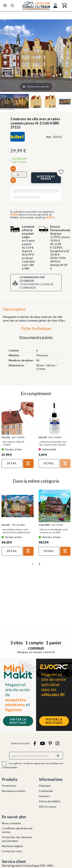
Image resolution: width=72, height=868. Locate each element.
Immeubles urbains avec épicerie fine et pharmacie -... (17, 532)
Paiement (45, 786)
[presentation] (33, 562)
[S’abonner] (58, 756)
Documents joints (36, 337)
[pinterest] (50, 743)
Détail (12, 463)
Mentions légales (13, 846)
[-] (13, 169)
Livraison (44, 796)
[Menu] (5, 6)
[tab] (36, 329)
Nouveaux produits (14, 791)
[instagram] (58, 743)
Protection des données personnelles (17, 839)
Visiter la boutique (18, 721)
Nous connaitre (12, 823)
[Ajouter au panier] (46, 178)
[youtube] (42, 743)
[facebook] (35, 743)
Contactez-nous (12, 851)
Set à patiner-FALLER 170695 (13, 443)
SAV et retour (48, 807)
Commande (46, 791)
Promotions (9, 786)
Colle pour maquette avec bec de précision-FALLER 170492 (53, 445)
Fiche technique (36, 328)
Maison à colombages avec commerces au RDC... (54, 531)
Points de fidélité (50, 801)
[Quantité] (19, 174)
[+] (13, 180)
